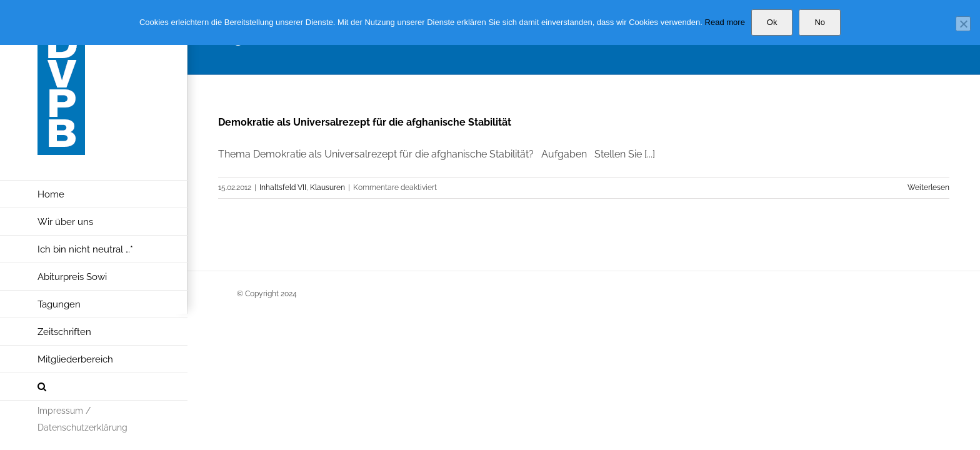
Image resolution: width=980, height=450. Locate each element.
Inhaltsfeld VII (283, 187)
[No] (963, 24)
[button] (94, 387)
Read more (725, 22)
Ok (772, 22)
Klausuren (327, 187)
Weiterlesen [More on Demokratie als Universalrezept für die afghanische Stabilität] (928, 187)
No (820, 22)
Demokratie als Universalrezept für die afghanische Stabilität (365, 122)
